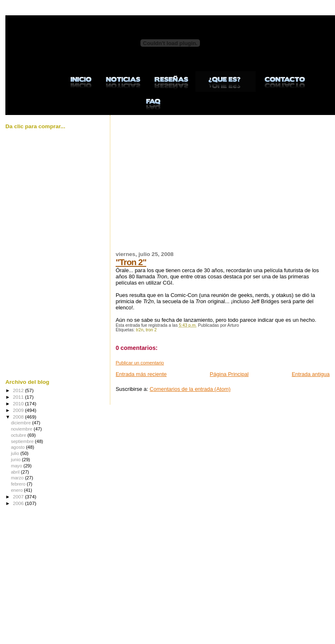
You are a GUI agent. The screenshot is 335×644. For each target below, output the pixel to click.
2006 (19, 503)
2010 (19, 403)
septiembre (23, 441)
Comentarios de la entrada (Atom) (190, 389)
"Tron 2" (131, 262)
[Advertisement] (219, 188)
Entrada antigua (311, 374)
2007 (19, 497)
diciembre (21, 423)
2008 (19, 417)
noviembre (22, 429)
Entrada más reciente (141, 374)
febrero (19, 484)
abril (16, 472)
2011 (19, 397)
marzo (18, 478)
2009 (19, 410)
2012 (19, 390)
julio (15, 453)
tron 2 (151, 330)
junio (16, 460)
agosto (18, 447)
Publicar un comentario (140, 363)
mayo (17, 466)
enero (17, 490)
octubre (19, 435)
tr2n (140, 330)
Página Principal (229, 374)
